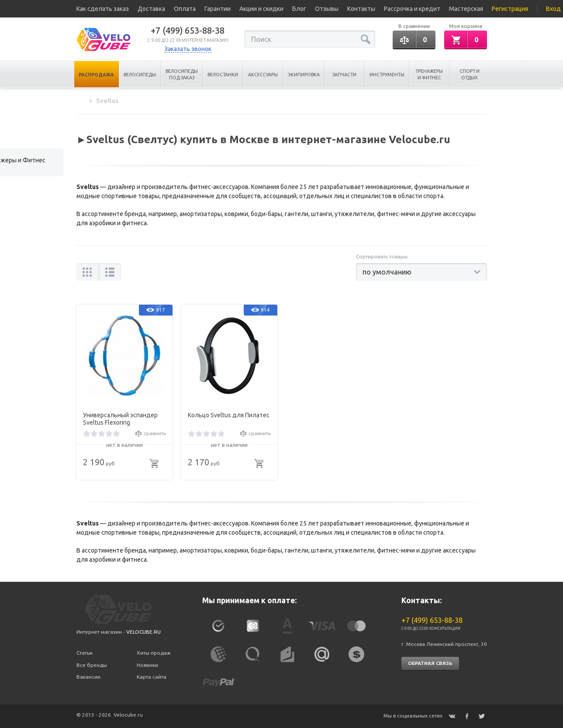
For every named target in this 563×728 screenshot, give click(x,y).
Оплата (185, 9)
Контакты (361, 9)
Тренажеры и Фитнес (429, 74)
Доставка (151, 9)
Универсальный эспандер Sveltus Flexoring (120, 419)
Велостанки (223, 75)
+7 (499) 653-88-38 (188, 30)
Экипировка (304, 75)
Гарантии (218, 9)
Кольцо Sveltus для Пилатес (229, 415)
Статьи (85, 653)
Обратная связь (430, 663)
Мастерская (466, 9)
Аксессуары (263, 75)
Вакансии (88, 677)
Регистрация (510, 9)
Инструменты (387, 75)
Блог (299, 9)
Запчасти (344, 75)
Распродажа (96, 75)
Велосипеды (140, 75)
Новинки (147, 665)
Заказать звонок (188, 49)
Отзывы (327, 9)
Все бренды (92, 665)
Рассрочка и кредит (412, 9)
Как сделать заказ (103, 9)
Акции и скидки (261, 9)
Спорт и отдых (470, 74)
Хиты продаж (154, 653)
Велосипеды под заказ (182, 74)
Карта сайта (152, 677)
